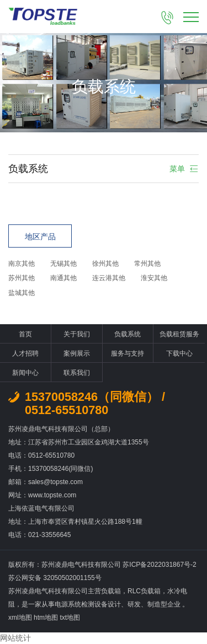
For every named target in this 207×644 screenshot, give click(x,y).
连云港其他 (109, 278)
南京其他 (22, 264)
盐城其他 (22, 293)
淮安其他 (154, 278)
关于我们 (77, 334)
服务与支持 (128, 353)
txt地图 (70, 618)
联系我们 (77, 373)
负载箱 (111, 591)
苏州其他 (22, 278)
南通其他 (63, 278)
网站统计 (15, 638)
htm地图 (46, 618)
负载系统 (128, 334)
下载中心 (179, 353)
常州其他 (147, 264)
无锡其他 (63, 264)
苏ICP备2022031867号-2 (159, 565)
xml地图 (20, 618)
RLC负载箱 (144, 591)
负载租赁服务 (179, 334)
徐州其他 (105, 264)
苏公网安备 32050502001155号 (55, 578)
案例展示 (77, 353)
